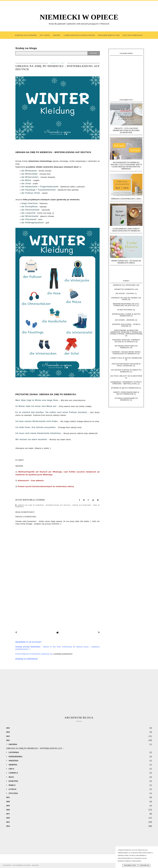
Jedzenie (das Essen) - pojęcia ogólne (126, 325)
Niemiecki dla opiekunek (124, 285)
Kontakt (57, 35)
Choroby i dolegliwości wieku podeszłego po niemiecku (126, 353)
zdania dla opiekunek (82, 505)
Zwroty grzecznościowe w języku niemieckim (126, 393)
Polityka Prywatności (133, 35)
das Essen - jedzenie (125, 320)
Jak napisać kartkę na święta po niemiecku (126, 371)
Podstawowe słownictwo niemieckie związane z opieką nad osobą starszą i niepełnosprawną (126, 332)
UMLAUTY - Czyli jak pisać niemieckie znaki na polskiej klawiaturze (126, 130)
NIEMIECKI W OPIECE (79, 17)
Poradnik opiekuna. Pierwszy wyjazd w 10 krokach (126, 341)
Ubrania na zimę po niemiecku (31, 505)
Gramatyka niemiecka (124, 289)
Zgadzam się (144, 865)
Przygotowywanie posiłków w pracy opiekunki (126, 365)
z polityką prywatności (63, 654)
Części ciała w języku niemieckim (126, 358)
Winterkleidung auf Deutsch (59, 505)
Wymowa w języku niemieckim (125, 388)
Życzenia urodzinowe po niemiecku (126, 399)
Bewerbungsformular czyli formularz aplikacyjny (126, 305)
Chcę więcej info (130, 865)
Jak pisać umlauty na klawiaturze (126, 376)
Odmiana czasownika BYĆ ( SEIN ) (126, 199)
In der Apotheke (125, 310)
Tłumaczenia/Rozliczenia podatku (79, 35)
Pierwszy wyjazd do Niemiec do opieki (126, 299)
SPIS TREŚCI (45, 35)
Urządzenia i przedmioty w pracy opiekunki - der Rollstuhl (126, 383)
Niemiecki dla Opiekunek (26, 35)
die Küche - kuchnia (125, 294)
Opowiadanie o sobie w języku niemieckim (126, 315)
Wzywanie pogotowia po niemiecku (126, 347)
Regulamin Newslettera (109, 35)
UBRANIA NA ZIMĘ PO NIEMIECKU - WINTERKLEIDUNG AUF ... (35, 748)
